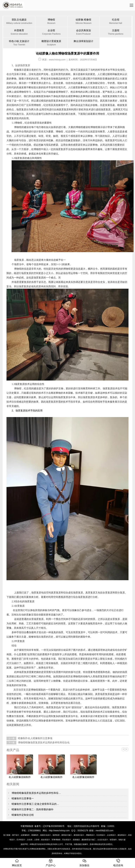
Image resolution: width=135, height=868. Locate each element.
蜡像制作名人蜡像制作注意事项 (35, 738)
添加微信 (84, 863)
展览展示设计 (79, 835)
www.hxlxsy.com (57, 60)
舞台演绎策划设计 (83, 41)
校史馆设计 (46, 840)
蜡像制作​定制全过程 (22, 815)
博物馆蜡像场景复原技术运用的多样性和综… (36, 793)
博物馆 (51, 22)
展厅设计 (16, 835)
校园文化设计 (46, 835)
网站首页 (17, 863)
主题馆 (116, 32)
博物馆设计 (90, 835)
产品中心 (51, 863)
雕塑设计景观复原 (51, 43)
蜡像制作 (35, 835)
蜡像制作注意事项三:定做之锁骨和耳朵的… (35, 804)
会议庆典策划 (83, 32)
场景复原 (56, 835)
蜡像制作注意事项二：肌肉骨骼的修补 (32, 809)
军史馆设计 (67, 840)
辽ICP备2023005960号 (54, 826)
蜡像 (17, 70)
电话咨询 (118, 863)
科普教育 (19, 32)
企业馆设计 (111, 835)
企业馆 (51, 32)
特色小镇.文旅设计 (19, 43)
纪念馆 (116, 22)
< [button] (123, 749)
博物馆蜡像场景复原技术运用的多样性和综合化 (43, 742)
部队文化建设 (19, 22)
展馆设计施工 (67, 835)
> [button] (127, 749)
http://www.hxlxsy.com (59, 831)
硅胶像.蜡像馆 (83, 22)
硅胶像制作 (25, 835)
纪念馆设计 (101, 835)
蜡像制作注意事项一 (22, 798)
